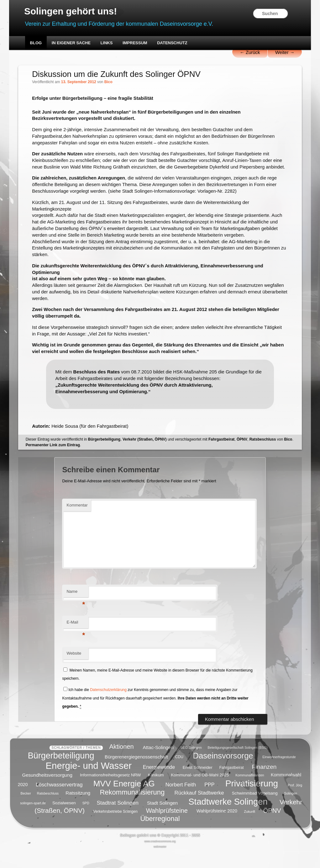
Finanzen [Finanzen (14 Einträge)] (264, 783)
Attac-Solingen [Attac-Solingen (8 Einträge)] (158, 763)
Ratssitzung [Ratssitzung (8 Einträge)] (78, 809)
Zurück (249, 53)
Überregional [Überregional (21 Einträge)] (160, 835)
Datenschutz (173, 43)
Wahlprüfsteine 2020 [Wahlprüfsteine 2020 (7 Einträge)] (217, 828)
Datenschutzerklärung (109, 707)
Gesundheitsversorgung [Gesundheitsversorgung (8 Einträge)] (47, 791)
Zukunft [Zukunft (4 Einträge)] (249, 828)
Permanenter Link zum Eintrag (53, 462)
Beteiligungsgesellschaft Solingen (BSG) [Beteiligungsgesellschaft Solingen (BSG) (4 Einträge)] (238, 764)
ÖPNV (243, 456)
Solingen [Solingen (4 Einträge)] (291, 810)
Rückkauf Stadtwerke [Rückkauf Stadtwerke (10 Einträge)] (199, 809)
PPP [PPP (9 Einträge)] (209, 801)
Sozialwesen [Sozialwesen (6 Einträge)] (64, 819)
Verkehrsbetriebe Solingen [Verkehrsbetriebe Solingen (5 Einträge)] (115, 828)
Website (74, 670)
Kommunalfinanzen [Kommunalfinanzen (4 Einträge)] (250, 791)
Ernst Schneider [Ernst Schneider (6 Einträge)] (198, 784)
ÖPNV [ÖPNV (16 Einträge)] (272, 827)
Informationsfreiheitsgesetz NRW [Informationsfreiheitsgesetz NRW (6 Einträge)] (110, 791)
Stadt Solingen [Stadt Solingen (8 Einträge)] (162, 819)
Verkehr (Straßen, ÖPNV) (145, 456)
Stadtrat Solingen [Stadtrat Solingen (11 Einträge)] (118, 819)
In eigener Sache (71, 43)
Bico (109, 83)
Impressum (135, 43)
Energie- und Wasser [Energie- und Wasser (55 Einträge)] (89, 782)
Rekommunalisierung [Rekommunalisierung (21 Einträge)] (132, 809)
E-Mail (76, 641)
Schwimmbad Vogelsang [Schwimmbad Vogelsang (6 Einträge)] (255, 809)
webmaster (160, 863)
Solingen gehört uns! (72, 11)
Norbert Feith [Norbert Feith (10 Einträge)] (181, 801)
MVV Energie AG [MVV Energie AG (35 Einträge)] (124, 800)
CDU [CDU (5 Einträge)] (179, 773)
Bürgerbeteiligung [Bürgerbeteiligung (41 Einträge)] (61, 772)
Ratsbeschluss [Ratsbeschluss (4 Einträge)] (48, 810)
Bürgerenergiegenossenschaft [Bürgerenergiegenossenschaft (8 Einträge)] (136, 773)
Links (107, 43)
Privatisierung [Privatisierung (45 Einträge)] (252, 800)
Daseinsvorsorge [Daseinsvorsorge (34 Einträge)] (223, 772)
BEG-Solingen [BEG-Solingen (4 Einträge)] (191, 764)
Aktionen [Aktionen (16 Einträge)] (122, 763)
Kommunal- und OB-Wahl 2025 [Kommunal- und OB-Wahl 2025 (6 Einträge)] (200, 791)
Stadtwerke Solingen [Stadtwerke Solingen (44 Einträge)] (228, 818)
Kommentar (78, 522)
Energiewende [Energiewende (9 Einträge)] (159, 783)
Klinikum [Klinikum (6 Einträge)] (156, 791)
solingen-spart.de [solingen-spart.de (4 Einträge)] (33, 819)
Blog (36, 43)
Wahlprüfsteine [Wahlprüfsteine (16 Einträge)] (167, 827)
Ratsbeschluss (263, 456)
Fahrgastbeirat (222, 456)
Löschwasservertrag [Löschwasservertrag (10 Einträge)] (59, 801)
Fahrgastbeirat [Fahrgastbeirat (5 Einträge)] (232, 784)
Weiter (284, 53)
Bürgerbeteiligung (105, 456)
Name (76, 610)
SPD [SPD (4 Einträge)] (86, 819)
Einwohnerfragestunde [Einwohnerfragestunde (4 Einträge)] (279, 773)
